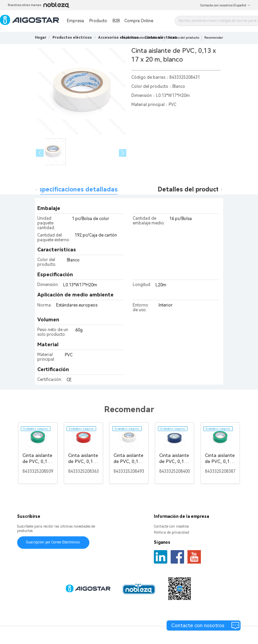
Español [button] (242, 5)
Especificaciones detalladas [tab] (76, 189)
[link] (72, 38)
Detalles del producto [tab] (190, 189)
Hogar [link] (41, 38)
